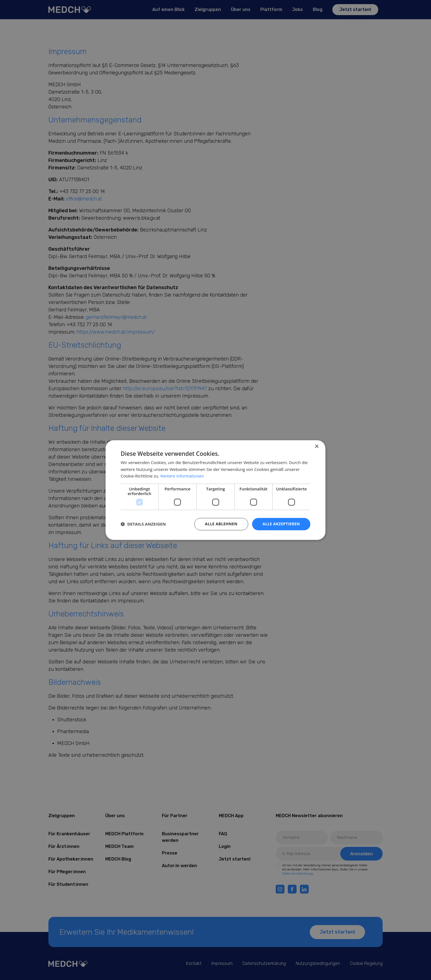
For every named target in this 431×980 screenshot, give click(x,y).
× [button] (317, 447)
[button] (143, 524)
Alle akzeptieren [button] (281, 524)
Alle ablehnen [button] (221, 524)
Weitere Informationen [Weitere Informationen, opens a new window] (182, 476)
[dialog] (215, 490)
